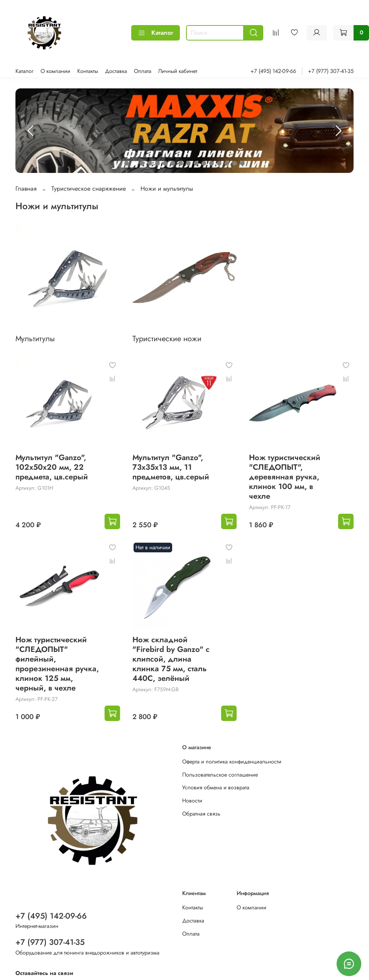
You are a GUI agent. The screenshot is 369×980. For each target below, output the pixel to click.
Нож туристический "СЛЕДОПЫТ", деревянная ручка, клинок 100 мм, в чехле (285, 477)
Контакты (88, 71)
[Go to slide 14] (227, 163)
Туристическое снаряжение (89, 189)
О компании (55, 71)
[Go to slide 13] (219, 163)
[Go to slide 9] (188, 163)
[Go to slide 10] (196, 163)
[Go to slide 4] (150, 163)
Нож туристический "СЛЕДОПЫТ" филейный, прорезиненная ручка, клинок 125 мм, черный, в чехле (57, 664)
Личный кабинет (178, 71)
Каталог (156, 33)
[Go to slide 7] (173, 163)
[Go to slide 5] (157, 163)
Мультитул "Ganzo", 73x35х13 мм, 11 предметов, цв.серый (171, 467)
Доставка (116, 71)
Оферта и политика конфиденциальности (232, 762)
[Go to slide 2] (134, 163)
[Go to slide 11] (204, 163)
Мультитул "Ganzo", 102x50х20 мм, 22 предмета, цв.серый (52, 467)
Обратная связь (201, 814)
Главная (26, 189)
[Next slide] (338, 131)
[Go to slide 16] (242, 163)
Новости (192, 801)
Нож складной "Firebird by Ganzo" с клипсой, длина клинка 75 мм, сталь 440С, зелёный (171, 659)
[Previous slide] (31, 131)
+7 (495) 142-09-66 (273, 71)
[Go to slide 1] (127, 163)
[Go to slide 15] (235, 163)
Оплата (143, 71)
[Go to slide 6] (165, 163)
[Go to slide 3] (142, 163)
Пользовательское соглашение (220, 775)
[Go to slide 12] (212, 163)
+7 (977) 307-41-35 (331, 71)
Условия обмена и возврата (216, 787)
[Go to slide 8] (181, 163)
